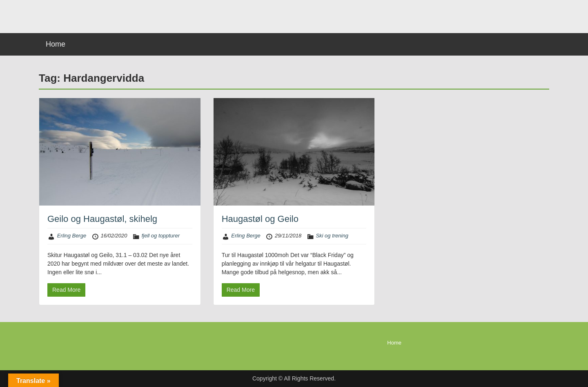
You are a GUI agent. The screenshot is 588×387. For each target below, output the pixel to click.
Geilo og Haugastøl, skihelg (102, 219)
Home (56, 44)
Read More (66, 290)
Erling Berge (72, 236)
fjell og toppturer (161, 236)
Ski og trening (332, 236)
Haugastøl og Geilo (260, 219)
